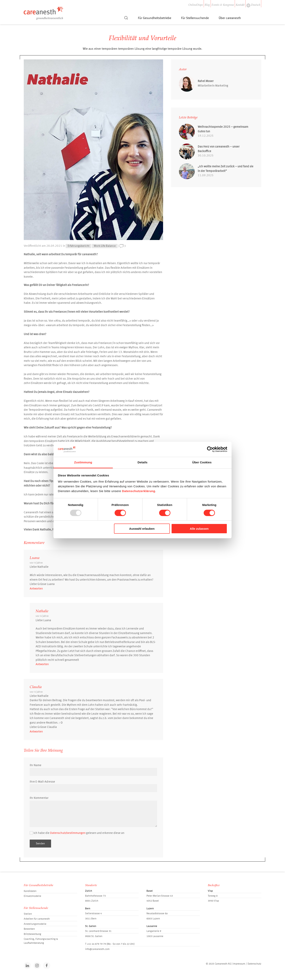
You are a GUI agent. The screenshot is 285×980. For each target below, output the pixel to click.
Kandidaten (30, 891)
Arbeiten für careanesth (37, 919)
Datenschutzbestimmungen (68, 833)
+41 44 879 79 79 (96, 944)
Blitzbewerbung (32, 934)
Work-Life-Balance (105, 246)
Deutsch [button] (253, 5)
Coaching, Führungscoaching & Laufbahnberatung (41, 941)
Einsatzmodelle (32, 896)
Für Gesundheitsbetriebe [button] (155, 18)
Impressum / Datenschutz (247, 964)
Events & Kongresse (223, 5)
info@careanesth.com (97, 949)
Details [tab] (142, 462)
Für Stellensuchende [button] (195, 18)
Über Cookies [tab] (202, 462)
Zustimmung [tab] (83, 462)
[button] (126, 20)
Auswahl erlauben (142, 529)
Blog (207, 5)
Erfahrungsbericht (78, 246)
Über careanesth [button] (230, 18)
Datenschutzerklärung (139, 491)
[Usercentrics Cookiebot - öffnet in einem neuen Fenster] (210, 449)
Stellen (28, 914)
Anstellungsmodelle (35, 924)
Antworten (36, 589)
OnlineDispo (196, 5)
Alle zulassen (199, 529)
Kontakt (240, 5)
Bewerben (29, 929)
